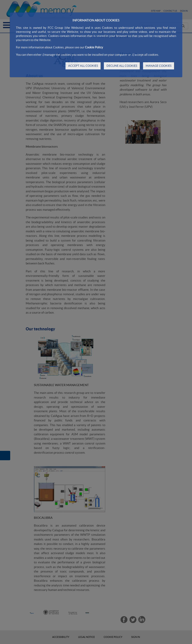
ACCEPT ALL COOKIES (83, 66)
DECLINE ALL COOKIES (122, 66)
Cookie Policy (94, 47)
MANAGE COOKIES (159, 66)
